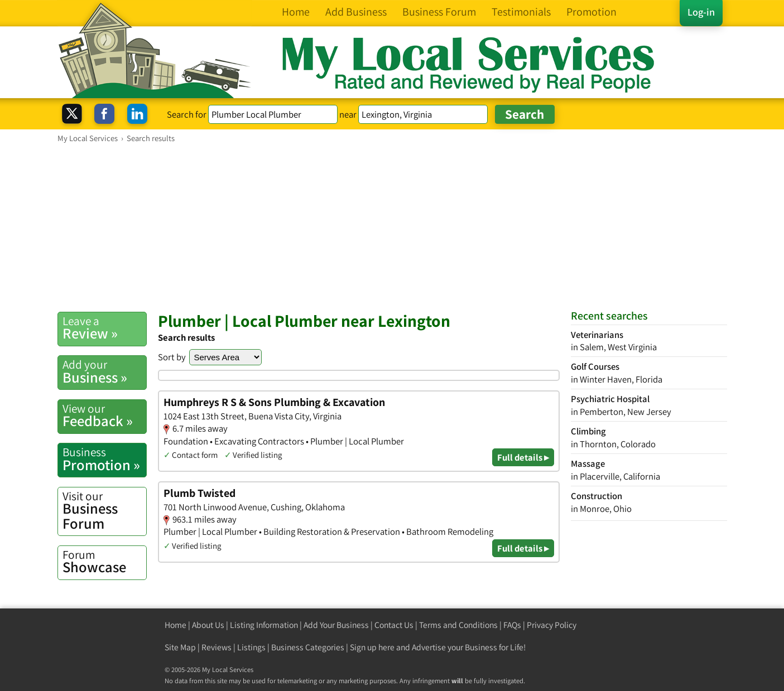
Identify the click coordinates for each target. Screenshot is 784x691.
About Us (208, 625)
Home (175, 625)
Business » (104, 371)
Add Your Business (336, 625)
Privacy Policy (552, 625)
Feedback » (104, 415)
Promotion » (104, 459)
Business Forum (104, 511)
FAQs (512, 625)
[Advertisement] (392, 227)
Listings (251, 647)
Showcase (104, 562)
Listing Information (264, 625)
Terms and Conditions (458, 625)
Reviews (217, 647)
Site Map (180, 647)
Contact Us (394, 625)
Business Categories (308, 647)
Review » (104, 328)
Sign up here (372, 647)
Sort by (172, 357)
